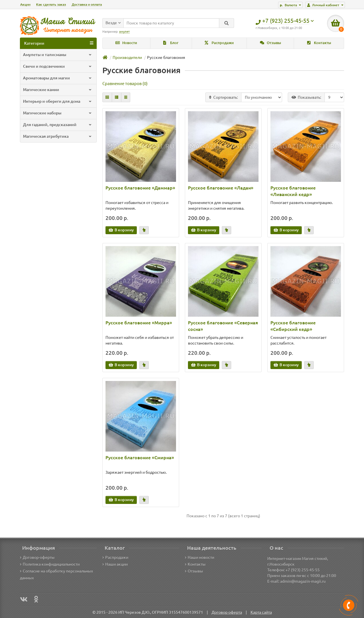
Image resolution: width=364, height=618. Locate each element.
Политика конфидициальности (50, 564)
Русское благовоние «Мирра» (139, 323)
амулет (124, 32)
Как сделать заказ (51, 4)
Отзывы (270, 43)
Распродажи (219, 43)
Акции (25, 4)
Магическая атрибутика (58, 136)
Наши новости (199, 557)
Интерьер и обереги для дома (58, 101)
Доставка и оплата (87, 4)
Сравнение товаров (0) (125, 84)
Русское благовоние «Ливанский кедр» (293, 191)
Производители (127, 57)
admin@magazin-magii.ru (303, 581)
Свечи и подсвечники (58, 66)
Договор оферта (227, 612)
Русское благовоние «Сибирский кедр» (293, 326)
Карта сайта (261, 612)
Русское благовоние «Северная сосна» (223, 326)
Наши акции (115, 564)
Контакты (319, 43)
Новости (126, 43)
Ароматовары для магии (58, 78)
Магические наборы (58, 113)
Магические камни (58, 90)
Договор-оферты (37, 557)
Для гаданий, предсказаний (58, 125)
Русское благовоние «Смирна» (140, 458)
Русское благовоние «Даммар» (140, 188)
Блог (171, 43)
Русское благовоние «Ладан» (221, 188)
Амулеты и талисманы (58, 55)
